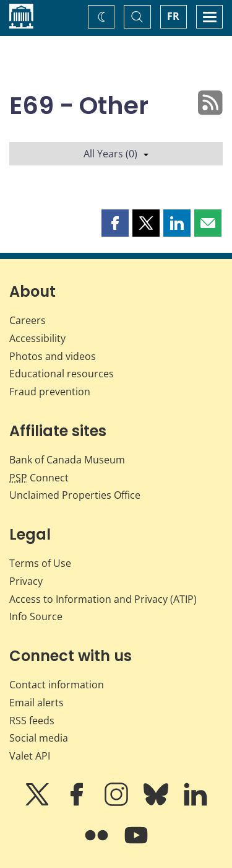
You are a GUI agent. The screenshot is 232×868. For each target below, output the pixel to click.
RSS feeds (32, 721)
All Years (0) (116, 154)
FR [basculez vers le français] (173, 16)
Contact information (57, 685)
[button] (115, 223)
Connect (39, 478)
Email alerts (37, 703)
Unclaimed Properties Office (75, 495)
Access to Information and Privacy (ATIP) (103, 599)
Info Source (36, 616)
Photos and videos (53, 356)
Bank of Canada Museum (67, 460)
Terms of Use (40, 563)
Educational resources (62, 374)
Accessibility (37, 338)
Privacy (26, 581)
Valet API (30, 756)
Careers (28, 320)
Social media (39, 738)
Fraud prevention (50, 392)
